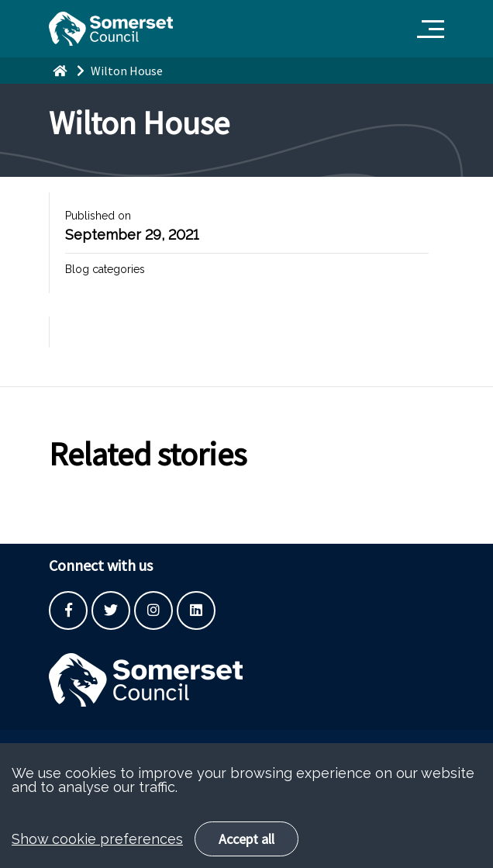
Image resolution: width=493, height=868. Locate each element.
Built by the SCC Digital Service (126, 749)
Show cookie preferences (97, 855)
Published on (98, 216)
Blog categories (105, 269)
